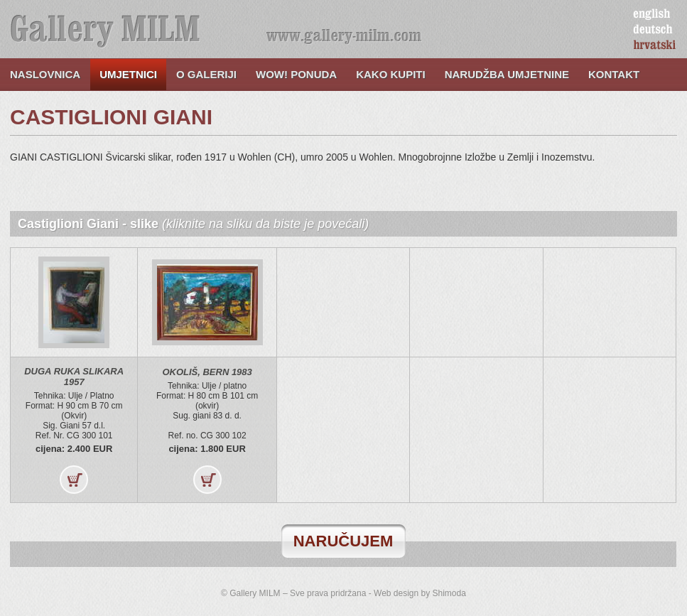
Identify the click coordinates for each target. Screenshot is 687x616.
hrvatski (655, 45)
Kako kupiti (391, 74)
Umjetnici (128, 74)
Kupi (74, 480)
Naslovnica (45, 74)
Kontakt (614, 74)
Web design (396, 593)
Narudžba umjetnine (507, 74)
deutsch (653, 30)
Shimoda (449, 593)
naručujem (343, 541)
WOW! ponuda (296, 74)
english (651, 14)
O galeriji (206, 74)
